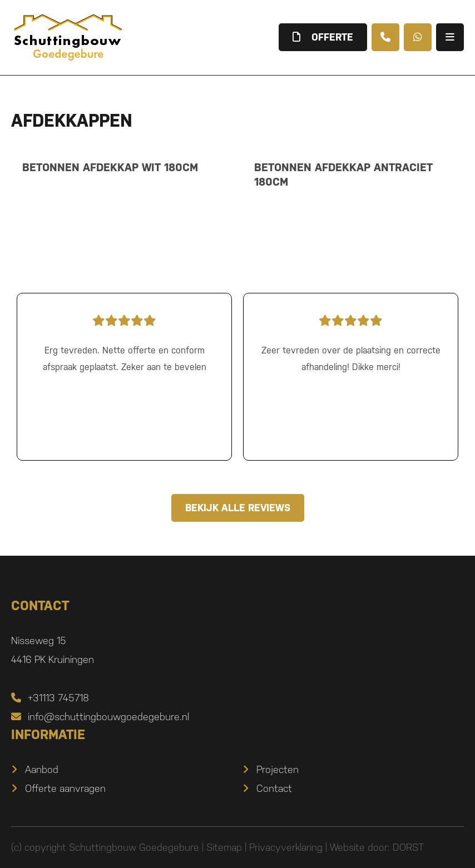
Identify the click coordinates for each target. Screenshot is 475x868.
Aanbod (42, 769)
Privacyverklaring (286, 847)
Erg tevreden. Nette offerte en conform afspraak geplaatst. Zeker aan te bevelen (124, 341)
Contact (274, 788)
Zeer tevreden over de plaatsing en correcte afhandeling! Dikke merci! (351, 341)
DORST (408, 847)
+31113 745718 (50, 698)
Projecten (278, 769)
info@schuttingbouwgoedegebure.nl (100, 717)
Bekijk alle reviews (238, 508)
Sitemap (224, 847)
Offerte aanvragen (65, 788)
